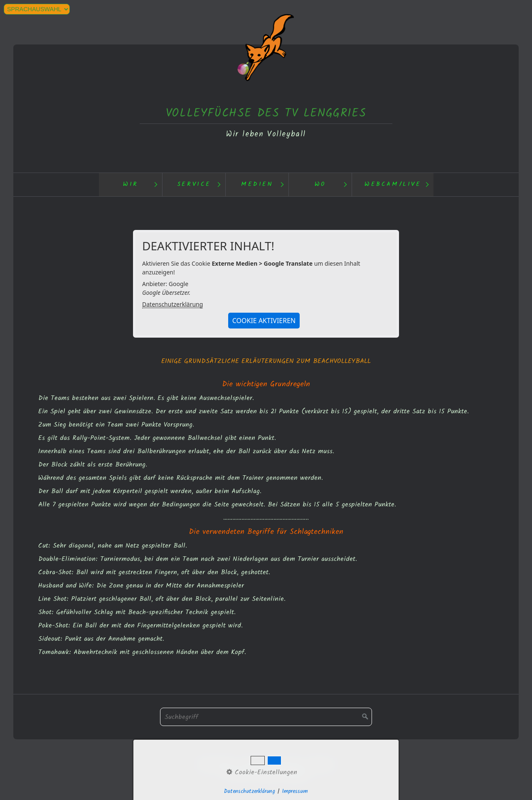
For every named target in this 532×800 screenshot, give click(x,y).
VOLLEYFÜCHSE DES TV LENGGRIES (266, 113)
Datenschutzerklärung (172, 304)
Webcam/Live (393, 184)
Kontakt (253, 764)
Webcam (321, 764)
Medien (257, 184)
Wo (320, 184)
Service (194, 184)
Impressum (287, 764)
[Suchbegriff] (266, 717)
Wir (131, 184)
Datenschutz (217, 764)
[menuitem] (131, 185)
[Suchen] (365, 717)
